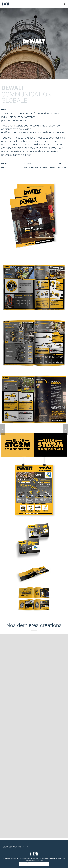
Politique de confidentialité (21, 846)
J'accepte (23, 864)
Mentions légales (8, 846)
